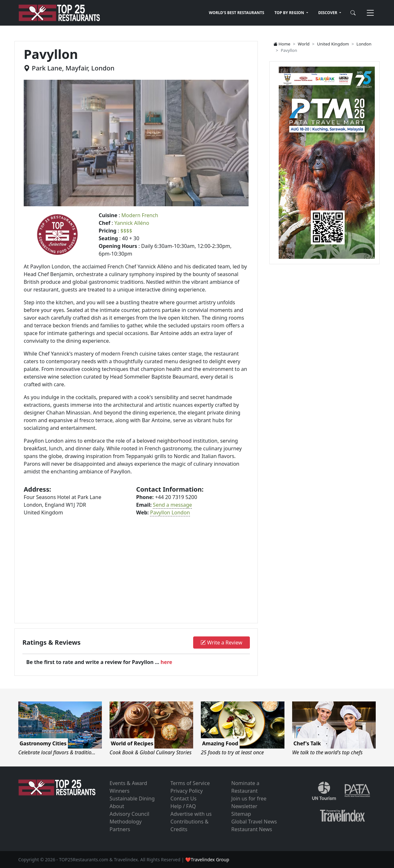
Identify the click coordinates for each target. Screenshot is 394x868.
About (117, 806)
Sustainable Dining (132, 798)
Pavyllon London (170, 512)
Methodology (126, 822)
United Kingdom (333, 44)
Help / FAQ (183, 806)
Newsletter (244, 806)
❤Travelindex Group (207, 860)
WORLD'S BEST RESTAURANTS (237, 13)
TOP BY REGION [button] (290, 13)
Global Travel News (254, 822)
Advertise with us (191, 814)
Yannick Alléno (132, 223)
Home (282, 44)
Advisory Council (129, 814)
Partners (120, 829)
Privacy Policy (187, 791)
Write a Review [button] (221, 643)
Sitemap (241, 814)
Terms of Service (190, 783)
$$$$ (126, 231)
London (364, 44)
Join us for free (249, 798)
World (304, 44)
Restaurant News (252, 829)
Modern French (140, 215)
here (166, 662)
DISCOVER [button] (328, 13)
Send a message (172, 505)
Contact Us (183, 798)
